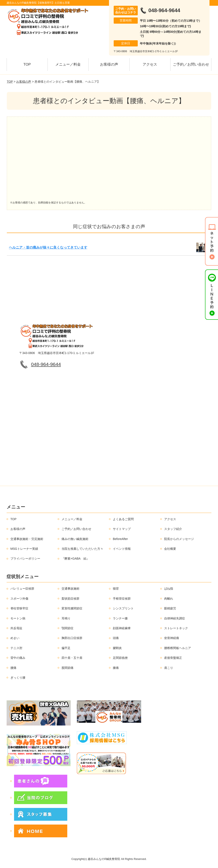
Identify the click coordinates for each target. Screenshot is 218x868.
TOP (27, 64)
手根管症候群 (122, 599)
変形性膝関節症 (72, 608)
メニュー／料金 (68, 64)
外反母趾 (16, 628)
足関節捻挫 (120, 658)
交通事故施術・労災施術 (27, 539)
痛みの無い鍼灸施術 (75, 539)
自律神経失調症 (175, 618)
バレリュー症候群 (22, 589)
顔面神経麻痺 (122, 628)
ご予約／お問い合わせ (191, 64)
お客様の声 (109, 64)
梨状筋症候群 (70, 599)
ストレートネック (176, 628)
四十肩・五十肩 (72, 658)
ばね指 (169, 589)
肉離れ (169, 599)
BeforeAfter (120, 539)
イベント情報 (122, 549)
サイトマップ (122, 529)
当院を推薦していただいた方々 (82, 549)
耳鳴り (66, 618)
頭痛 (116, 638)
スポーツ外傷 (19, 599)
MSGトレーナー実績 (24, 549)
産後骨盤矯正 (173, 658)
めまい (15, 638)
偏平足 (66, 648)
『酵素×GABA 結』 (75, 559)
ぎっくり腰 (18, 678)
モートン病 (18, 618)
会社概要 (170, 549)
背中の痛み (18, 658)
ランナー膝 (120, 618)
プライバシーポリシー (25, 559)
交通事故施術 (70, 589)
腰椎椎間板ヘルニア (178, 648)
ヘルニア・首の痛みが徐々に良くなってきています (48, 247)
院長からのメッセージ (179, 539)
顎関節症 (67, 628)
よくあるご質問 (123, 519)
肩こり (169, 668)
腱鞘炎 (117, 648)
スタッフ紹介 (173, 529)
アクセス (150, 64)
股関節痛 (67, 668)
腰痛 (13, 668)
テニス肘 (16, 648)
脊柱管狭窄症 (19, 608)
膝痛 (116, 668)
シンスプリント (123, 608)
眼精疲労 (170, 608)
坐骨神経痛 (172, 638)
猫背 (116, 589)
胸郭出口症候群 (72, 638)
